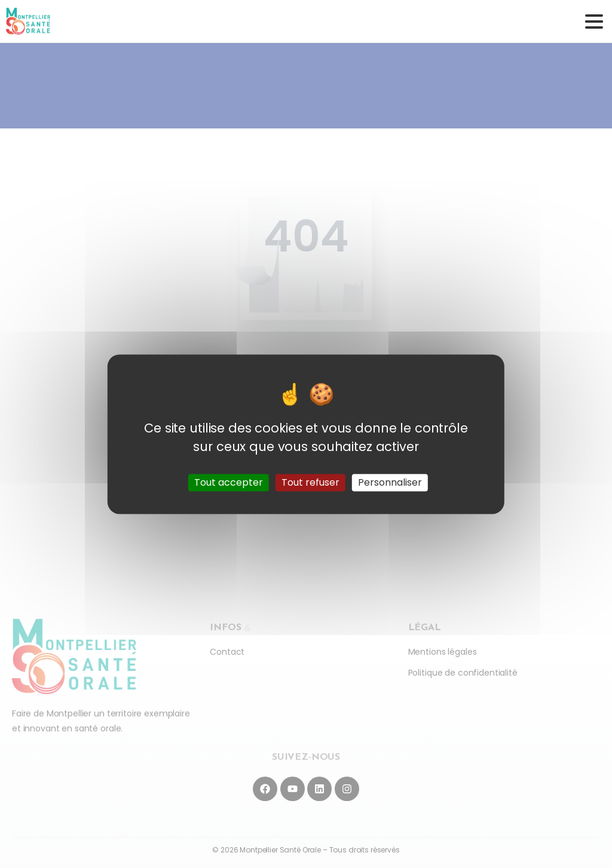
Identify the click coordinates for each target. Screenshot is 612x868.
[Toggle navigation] (594, 22)
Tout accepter (229, 482)
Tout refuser (310, 482)
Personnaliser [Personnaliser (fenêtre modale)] (390, 482)
